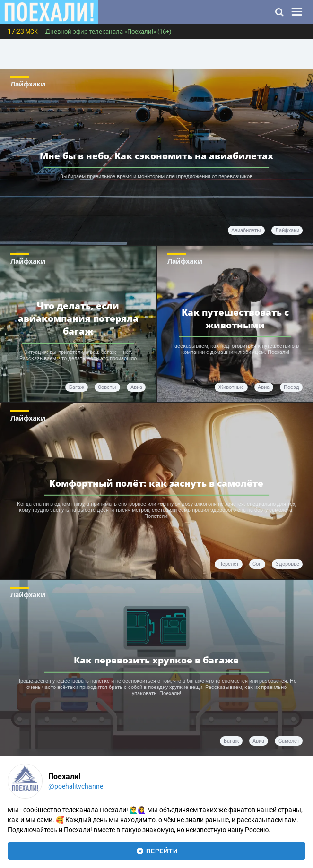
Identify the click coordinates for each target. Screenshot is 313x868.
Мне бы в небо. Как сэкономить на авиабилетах (156, 156)
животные (231, 387)
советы (107, 387)
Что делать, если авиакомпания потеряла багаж (78, 319)
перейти (157, 851)
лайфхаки (287, 230)
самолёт (289, 741)
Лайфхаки (28, 84)
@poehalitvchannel (76, 786)
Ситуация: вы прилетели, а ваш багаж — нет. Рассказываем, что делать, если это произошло (78, 355)
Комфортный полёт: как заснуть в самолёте (156, 483)
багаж (77, 387)
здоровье (287, 564)
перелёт (229, 564)
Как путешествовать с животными (235, 318)
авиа (136, 387)
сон (257, 564)
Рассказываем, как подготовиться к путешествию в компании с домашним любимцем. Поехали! (235, 349)
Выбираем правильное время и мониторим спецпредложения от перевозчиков (156, 176)
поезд (291, 387)
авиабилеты (246, 230)
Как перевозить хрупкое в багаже (156, 660)
